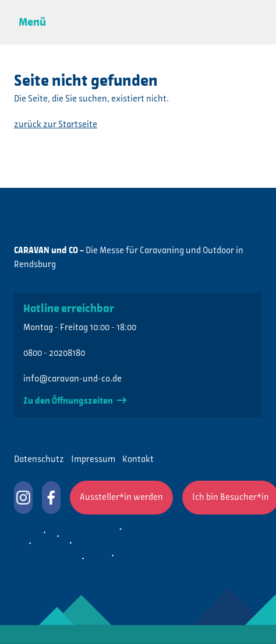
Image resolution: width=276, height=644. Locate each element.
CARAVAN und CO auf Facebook (51, 498)
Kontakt (138, 460)
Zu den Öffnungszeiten (75, 401)
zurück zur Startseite (56, 125)
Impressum (93, 460)
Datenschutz (39, 460)
